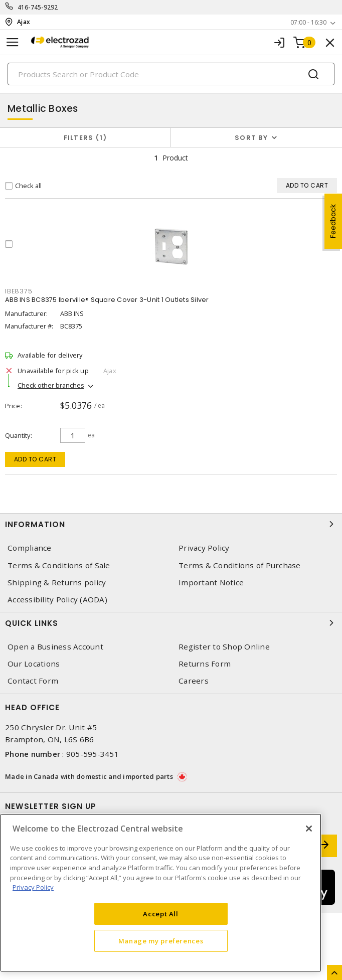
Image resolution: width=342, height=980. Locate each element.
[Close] (309, 829)
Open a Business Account (55, 647)
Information (171, 524)
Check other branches (51, 385)
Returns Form (205, 664)
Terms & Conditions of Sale (59, 565)
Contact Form (33, 681)
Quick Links (171, 623)
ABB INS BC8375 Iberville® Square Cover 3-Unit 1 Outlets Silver (107, 300)
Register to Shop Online (224, 647)
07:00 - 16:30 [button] (308, 22)
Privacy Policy (204, 548)
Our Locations (34, 664)
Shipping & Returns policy (57, 583)
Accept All (161, 914)
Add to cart (35, 459)
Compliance (30, 548)
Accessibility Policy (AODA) (57, 600)
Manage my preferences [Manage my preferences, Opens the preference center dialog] (161, 941)
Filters (85, 138)
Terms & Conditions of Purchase (240, 565)
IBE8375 (19, 291)
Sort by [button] (251, 138)
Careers (194, 681)
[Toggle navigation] (13, 42)
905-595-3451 (93, 754)
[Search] (171, 74)
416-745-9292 (38, 7)
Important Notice (211, 583)
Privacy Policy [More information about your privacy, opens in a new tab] (33, 887)
